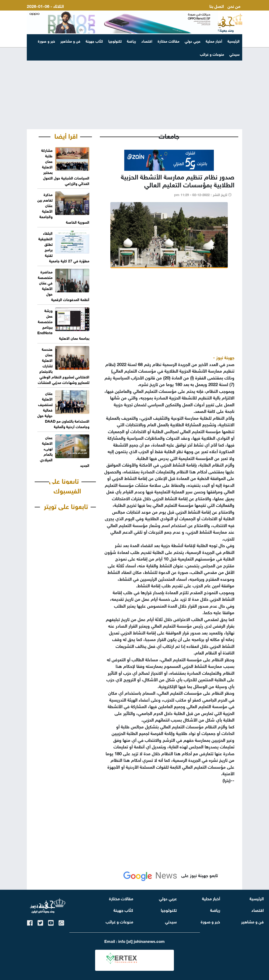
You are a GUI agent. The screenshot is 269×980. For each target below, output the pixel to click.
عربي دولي (193, 41)
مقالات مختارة (169, 41)
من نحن (234, 6)
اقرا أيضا (66, 135)
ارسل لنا (233, 12)
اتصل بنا (217, 6)
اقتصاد (147, 41)
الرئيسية (234, 41)
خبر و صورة (46, 41)
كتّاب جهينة (94, 41)
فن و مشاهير (70, 41)
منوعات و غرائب (119, 921)
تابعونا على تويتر (66, 506)
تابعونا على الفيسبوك (65, 485)
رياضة (131, 41)
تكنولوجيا (115, 41)
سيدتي (171, 921)
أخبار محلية (214, 41)
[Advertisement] (134, 88)
